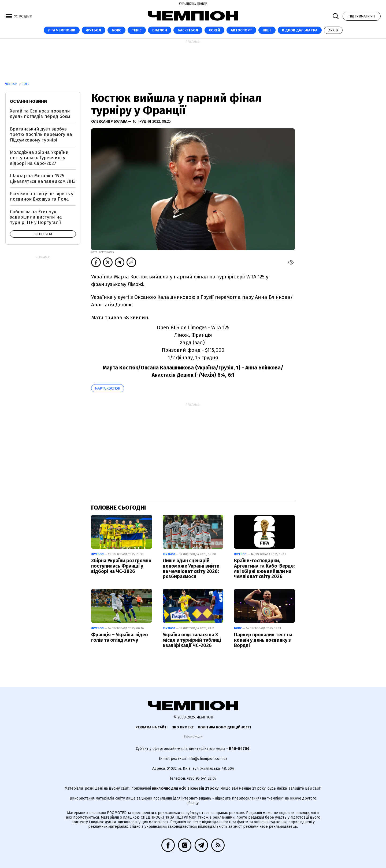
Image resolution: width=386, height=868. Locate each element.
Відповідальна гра (300, 30)
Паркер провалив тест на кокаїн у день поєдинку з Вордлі (263, 640)
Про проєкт (183, 727)
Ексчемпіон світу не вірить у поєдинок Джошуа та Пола (42, 196)
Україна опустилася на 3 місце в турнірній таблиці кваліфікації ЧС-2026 (192, 640)
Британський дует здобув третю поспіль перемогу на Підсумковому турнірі (41, 135)
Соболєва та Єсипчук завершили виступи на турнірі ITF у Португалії (36, 217)
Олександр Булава (110, 121)
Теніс (137, 30)
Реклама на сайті (151, 727)
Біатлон (160, 30)
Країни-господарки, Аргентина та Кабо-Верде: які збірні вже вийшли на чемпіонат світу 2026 (264, 569)
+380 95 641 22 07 (202, 778)
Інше (267, 30)
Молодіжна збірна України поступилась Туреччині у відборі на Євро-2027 (39, 158)
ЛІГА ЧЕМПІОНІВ (62, 30)
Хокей (214, 30)
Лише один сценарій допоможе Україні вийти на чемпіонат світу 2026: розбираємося (191, 569)
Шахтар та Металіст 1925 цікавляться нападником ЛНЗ (43, 178)
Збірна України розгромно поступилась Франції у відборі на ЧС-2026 (121, 566)
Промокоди (193, 736)
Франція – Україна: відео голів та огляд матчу (120, 637)
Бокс (116, 30)
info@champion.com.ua (207, 759)
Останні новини (28, 101)
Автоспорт (241, 30)
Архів (333, 30)
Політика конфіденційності (224, 727)
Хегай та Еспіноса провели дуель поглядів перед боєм (40, 114)
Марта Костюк (108, 388)
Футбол (94, 30)
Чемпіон (12, 84)
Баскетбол (188, 30)
